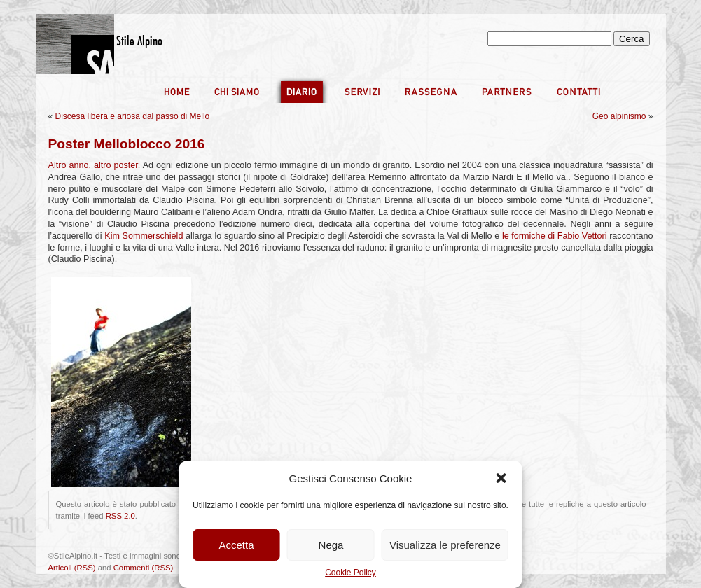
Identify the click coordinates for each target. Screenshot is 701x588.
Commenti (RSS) (144, 568)
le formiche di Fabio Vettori (556, 236)
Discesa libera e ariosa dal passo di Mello (133, 116)
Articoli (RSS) (72, 568)
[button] (501, 478)
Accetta (237, 545)
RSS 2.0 (120, 516)
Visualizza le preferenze (445, 545)
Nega (331, 545)
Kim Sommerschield (144, 236)
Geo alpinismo (619, 116)
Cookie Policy (350, 573)
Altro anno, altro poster (93, 165)
